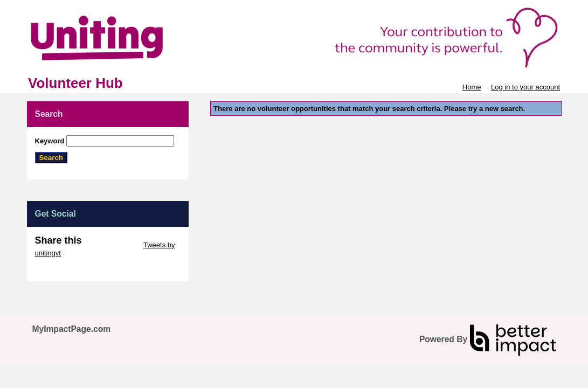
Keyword (50, 141)
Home (472, 87)
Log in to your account (525, 87)
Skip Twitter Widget (112, 245)
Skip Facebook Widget (70, 269)
